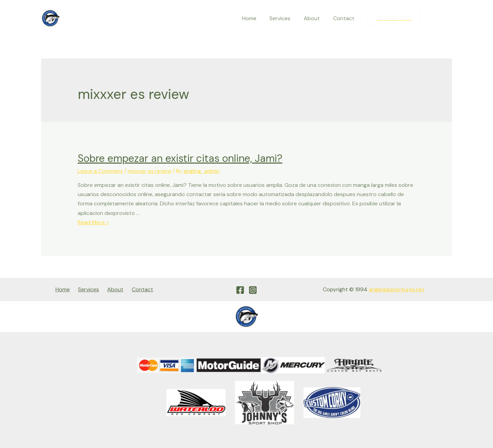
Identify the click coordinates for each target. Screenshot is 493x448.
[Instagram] (447, 18)
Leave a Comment (100, 171)
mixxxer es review (149, 171)
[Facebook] (432, 18)
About (315, 18)
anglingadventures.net (397, 289)
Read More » (93, 222)
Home (257, 18)
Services (286, 18)
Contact (345, 18)
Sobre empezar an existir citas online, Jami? (180, 158)
